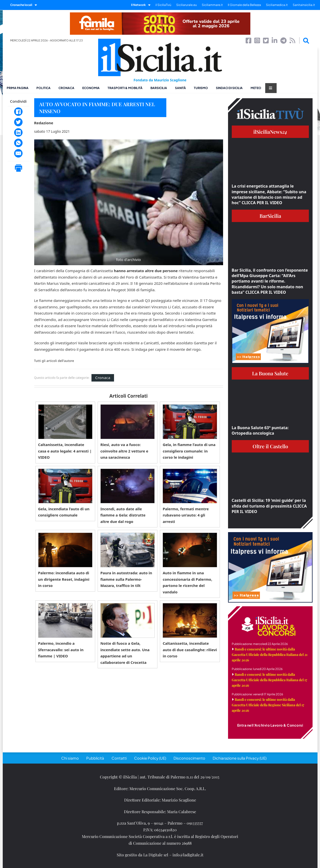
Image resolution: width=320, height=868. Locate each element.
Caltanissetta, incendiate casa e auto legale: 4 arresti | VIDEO (65, 451)
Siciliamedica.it (277, 5)
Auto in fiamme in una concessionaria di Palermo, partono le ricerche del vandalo (187, 582)
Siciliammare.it (212, 5)
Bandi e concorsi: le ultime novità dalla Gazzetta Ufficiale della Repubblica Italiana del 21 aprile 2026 (270, 655)
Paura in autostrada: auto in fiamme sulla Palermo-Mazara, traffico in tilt (126, 579)
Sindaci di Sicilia (229, 88)
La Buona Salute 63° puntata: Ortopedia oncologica (260, 430)
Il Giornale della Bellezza (244, 5)
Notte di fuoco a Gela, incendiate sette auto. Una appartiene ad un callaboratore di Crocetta (125, 653)
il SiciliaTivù (163, 5)
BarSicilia (159, 88)
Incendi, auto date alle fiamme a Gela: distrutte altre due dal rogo (123, 515)
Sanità (180, 88)
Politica (44, 88)
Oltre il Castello (270, 446)
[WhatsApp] (18, 143)
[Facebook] (18, 112)
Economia (91, 88)
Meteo (256, 88)
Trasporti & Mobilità (125, 88)
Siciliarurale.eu (187, 5)
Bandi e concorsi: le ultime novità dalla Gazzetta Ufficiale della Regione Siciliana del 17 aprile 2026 (268, 705)
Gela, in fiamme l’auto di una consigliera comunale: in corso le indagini (189, 451)
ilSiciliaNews (270, 132)
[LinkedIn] (18, 132)
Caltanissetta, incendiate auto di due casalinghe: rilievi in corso (190, 650)
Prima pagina (18, 88)
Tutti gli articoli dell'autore (54, 361)
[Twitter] (18, 122)
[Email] (18, 153)
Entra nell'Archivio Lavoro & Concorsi (270, 725)
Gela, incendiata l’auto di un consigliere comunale (64, 512)
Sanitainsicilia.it (304, 5)
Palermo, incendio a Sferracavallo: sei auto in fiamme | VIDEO (61, 650)
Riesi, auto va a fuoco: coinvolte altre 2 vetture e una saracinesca (124, 451)
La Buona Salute (270, 373)
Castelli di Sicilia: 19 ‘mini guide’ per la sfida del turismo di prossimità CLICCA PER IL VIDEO (269, 506)
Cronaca (66, 88)
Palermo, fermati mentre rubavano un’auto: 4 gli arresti (186, 515)
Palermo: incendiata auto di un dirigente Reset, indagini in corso (64, 579)
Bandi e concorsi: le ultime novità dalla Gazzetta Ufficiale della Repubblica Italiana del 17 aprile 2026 (269, 680)
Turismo (201, 88)
